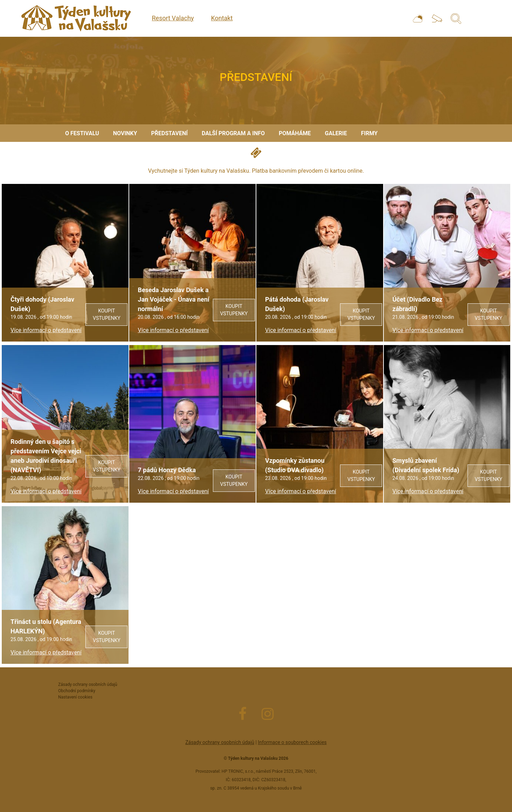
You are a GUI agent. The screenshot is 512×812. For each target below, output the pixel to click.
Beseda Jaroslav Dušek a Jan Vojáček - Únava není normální (174, 299)
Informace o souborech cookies (292, 742)
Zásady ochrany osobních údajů (220, 742)
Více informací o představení (46, 330)
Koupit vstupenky (107, 314)
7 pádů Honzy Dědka (167, 470)
